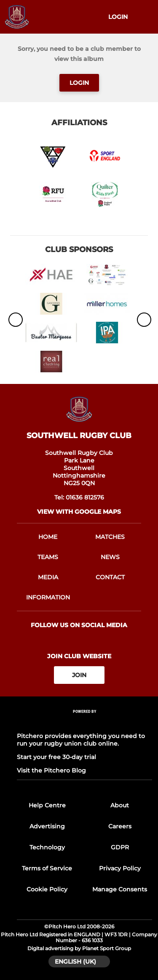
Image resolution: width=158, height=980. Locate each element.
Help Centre (47, 805)
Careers (120, 826)
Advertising (47, 826)
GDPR (120, 847)
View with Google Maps (79, 512)
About (120, 805)
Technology (47, 847)
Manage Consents (120, 889)
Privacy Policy (120, 868)
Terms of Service (47, 868)
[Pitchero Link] (85, 723)
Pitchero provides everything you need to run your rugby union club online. (81, 740)
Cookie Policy (47, 889)
